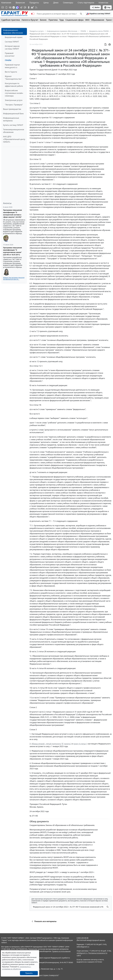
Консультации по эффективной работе (14, 85)
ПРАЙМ (8, 60)
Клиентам (103, 3)
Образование (98, 20)
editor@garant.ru (83, 947)
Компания (6, 3)
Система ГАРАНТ (12, 42)
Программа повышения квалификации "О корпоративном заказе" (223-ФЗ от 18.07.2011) (12, 251)
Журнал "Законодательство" (13, 78)
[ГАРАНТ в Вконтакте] (10, 7)
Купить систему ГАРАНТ (13, 125)
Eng (107, 7)
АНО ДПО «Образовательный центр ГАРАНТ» (14, 139)
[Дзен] (14, 7)
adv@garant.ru (82, 953)
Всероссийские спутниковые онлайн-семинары (14, 93)
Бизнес (43, 20)
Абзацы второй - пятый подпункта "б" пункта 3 (51, 744)
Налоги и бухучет (30, 20)
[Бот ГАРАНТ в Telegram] (25, 7)
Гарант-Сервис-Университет (48, 975)
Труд (62, 20)
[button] (98, 14)
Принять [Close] (29, 973)
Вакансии (20, 3)
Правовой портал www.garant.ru (12, 66)
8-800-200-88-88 (83, 938)
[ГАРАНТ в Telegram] (21, 7)
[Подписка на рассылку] (3, 7)
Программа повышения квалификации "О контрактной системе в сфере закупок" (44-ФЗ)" (12, 214)
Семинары (68, 3)
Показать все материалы (44, 921)
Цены (46, 3)
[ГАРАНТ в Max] (17, 7)
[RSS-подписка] (36, 7)
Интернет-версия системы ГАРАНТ (12, 47)
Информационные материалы (11, 119)
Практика (53, 20)
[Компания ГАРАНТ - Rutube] (32, 7)
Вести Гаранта (11, 72)
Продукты (34, 3)
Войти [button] (96, 7)
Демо (56, 3)
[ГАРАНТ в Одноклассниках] (29, 7)
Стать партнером (86, 3)
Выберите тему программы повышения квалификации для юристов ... (14, 278)
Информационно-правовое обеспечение (13, 31)
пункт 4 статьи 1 (80, 744)
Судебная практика (11, 20)
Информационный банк (13, 114)
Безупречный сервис (14, 37)
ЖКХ (87, 20)
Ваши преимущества (12, 109)
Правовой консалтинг (10, 55)
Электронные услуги (14, 100)
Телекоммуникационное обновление (14, 131)
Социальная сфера (74, 20)
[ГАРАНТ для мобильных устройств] (6, 7)
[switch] (33, 14)
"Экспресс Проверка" (14, 105)
